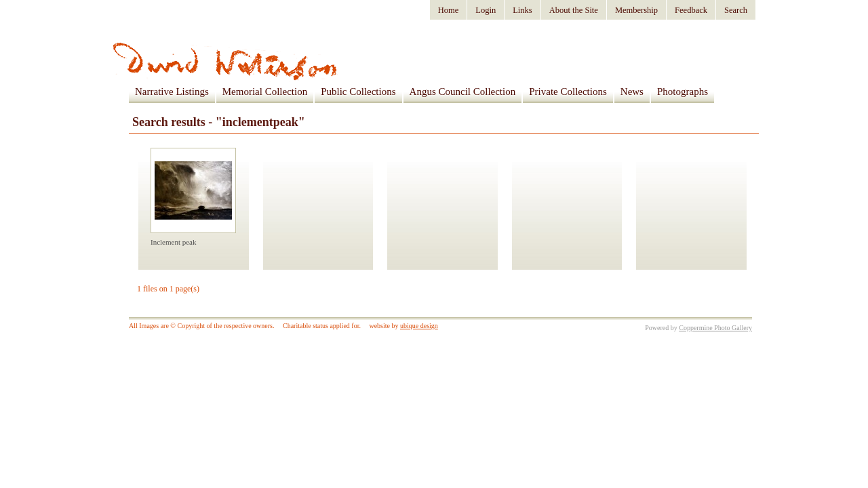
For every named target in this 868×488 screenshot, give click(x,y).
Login (486, 10)
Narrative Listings (172, 91)
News (632, 91)
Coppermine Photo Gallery (715, 328)
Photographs (683, 91)
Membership (636, 10)
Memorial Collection (265, 91)
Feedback (691, 10)
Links (522, 10)
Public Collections (358, 91)
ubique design (419, 326)
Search (736, 10)
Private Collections (568, 91)
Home (449, 10)
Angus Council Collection (463, 91)
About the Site (574, 10)
